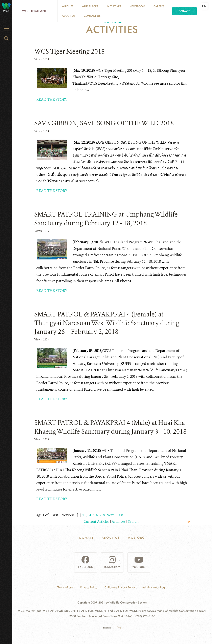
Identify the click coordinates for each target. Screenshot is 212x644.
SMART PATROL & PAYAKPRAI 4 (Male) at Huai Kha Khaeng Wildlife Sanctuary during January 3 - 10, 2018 (110, 427)
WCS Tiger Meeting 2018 (69, 51)
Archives (119, 522)
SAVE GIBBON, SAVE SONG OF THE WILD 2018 (104, 123)
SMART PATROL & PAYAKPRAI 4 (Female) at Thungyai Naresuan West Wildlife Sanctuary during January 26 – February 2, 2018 (107, 323)
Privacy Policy (89, 587)
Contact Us (92, 16)
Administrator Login (155, 587)
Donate (184, 11)
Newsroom (137, 6)
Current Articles (96, 522)
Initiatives (114, 6)
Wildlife (68, 6)
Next (110, 515)
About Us (69, 16)
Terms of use (65, 587)
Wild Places (90, 6)
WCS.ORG (137, 538)
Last (120, 515)
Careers (159, 6)
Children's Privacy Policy (120, 587)
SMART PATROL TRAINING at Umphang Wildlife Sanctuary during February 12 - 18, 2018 (106, 219)
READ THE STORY (52, 100)
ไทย (119, 628)
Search (133, 522)
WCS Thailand (35, 11)
